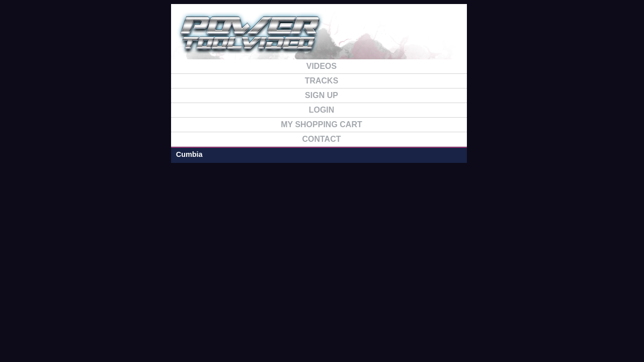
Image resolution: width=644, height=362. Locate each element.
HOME (310, 39)
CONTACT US (571, 39)
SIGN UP (362, 39)
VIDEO (415, 39)
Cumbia (64, 82)
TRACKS (467, 39)
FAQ (519, 39)
